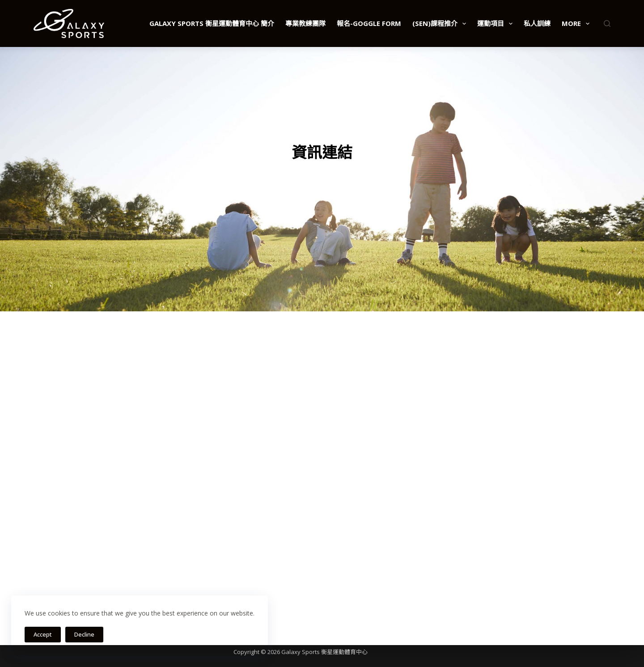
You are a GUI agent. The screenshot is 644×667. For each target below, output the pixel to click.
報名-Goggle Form (369, 23)
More (577, 24)
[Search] (607, 23)
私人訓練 (537, 23)
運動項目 (497, 24)
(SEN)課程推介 (441, 24)
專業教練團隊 (305, 23)
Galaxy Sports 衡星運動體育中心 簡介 (212, 23)
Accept (43, 634)
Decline (84, 634)
